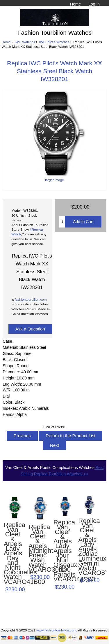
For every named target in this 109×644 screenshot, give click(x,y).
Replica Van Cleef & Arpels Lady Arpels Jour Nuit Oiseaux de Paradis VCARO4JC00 (62, 551)
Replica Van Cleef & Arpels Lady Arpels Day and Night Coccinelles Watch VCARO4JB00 (13, 553)
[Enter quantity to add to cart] (62, 222)
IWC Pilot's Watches (54, 42)
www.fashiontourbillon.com (56, 630)
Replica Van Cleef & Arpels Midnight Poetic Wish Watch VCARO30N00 (37, 548)
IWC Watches (25, 42)
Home (75, 4)
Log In (94, 4)
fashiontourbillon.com (31, 299)
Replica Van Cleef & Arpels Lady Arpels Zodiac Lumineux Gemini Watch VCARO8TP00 (87, 547)
